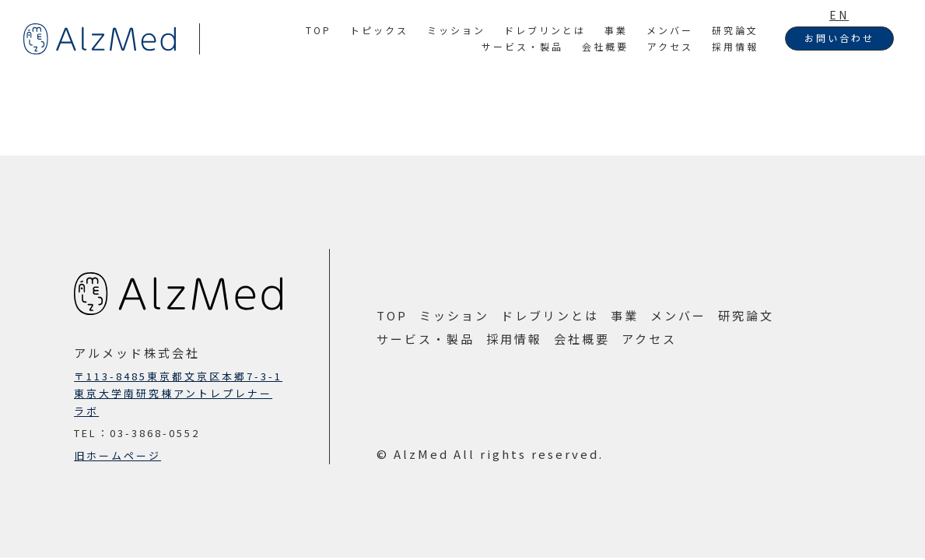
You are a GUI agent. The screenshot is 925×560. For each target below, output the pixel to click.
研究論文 (735, 30)
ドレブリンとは (545, 30)
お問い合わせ (839, 38)
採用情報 (735, 46)
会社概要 (605, 46)
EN (839, 15)
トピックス (379, 30)
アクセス (670, 46)
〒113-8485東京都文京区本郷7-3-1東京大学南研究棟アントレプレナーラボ (178, 393)
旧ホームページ (117, 455)
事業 (616, 30)
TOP (319, 30)
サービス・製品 (522, 46)
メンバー (670, 30)
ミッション (456, 30)
